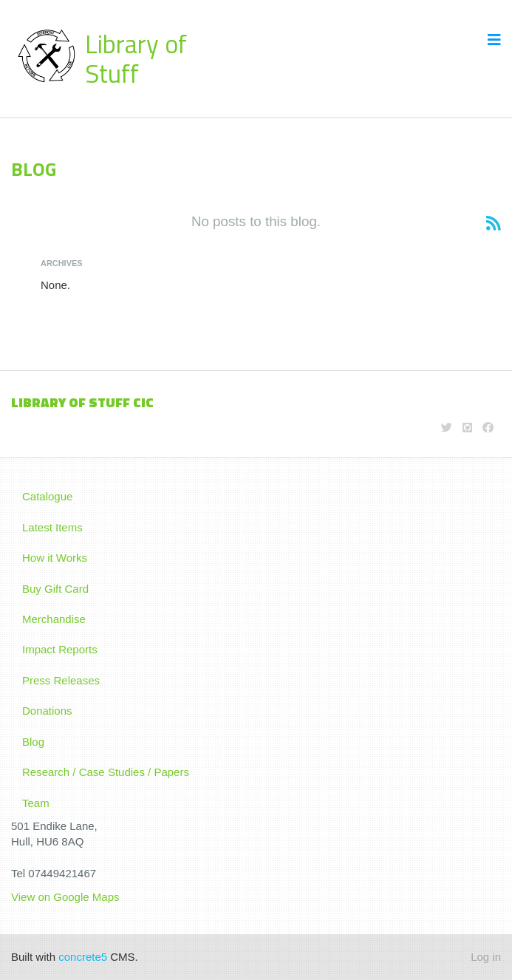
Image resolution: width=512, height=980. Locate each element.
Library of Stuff (136, 58)
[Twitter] (447, 428)
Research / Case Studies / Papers (106, 772)
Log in (486, 957)
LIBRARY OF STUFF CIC (82, 402)
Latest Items (52, 527)
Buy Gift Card (55, 589)
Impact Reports (60, 649)
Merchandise (54, 619)
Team (36, 803)
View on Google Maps (67, 897)
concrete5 (83, 957)
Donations (47, 711)
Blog (33, 742)
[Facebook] (488, 428)
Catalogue (47, 496)
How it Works (55, 558)
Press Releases (61, 680)
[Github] (467, 428)
